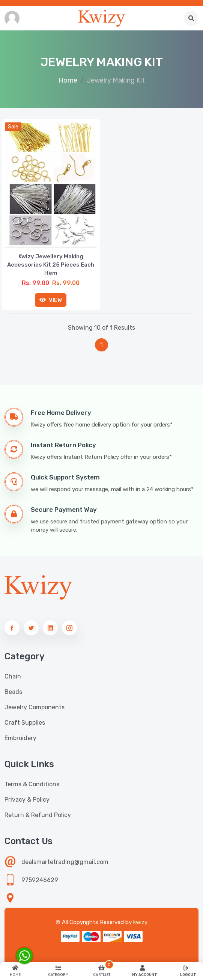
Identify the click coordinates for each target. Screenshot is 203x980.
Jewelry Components (35, 707)
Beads (13, 692)
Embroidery (20, 738)
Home (68, 80)
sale (13, 127)
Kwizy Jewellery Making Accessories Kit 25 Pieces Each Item (51, 265)
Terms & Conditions (32, 784)
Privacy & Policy (27, 800)
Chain (13, 676)
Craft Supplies (25, 723)
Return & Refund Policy (38, 815)
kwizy (140, 922)
